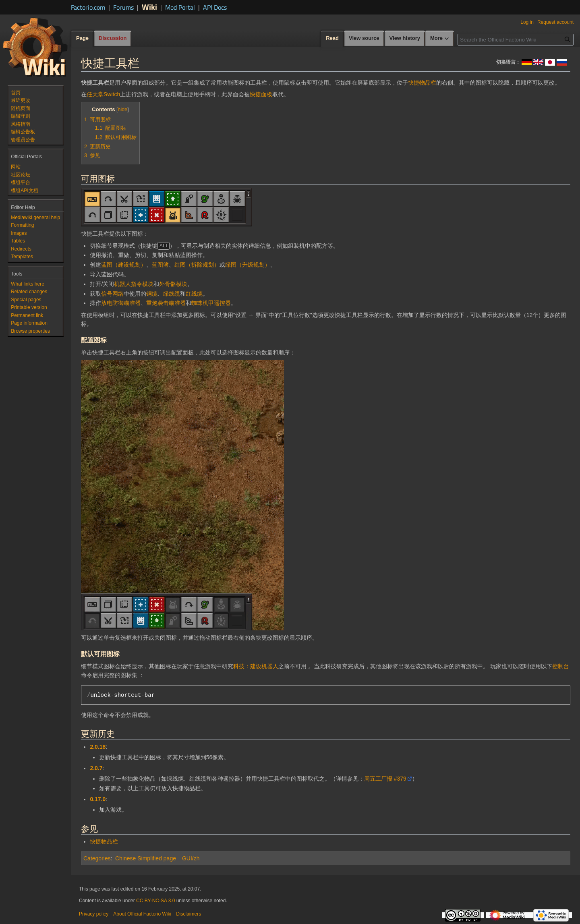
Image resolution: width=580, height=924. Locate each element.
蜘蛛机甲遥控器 (211, 303)
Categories (97, 858)
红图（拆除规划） (197, 265)
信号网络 (112, 294)
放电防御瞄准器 (121, 303)
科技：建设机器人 (256, 666)
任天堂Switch (103, 94)
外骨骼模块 (173, 284)
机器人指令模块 (134, 284)
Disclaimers (188, 914)
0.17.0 (98, 799)
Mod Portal (180, 7)
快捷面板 (261, 94)
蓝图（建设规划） (124, 265)
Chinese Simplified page (146, 858)
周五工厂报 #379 (385, 779)
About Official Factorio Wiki (142, 914)
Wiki (149, 7)
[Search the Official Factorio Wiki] (516, 40)
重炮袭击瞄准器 (166, 303)
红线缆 (194, 294)
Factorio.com (88, 7)
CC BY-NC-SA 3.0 (155, 901)
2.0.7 (96, 768)
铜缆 (152, 294)
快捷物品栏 (422, 83)
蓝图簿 (160, 265)
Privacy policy (94, 914)
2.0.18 (98, 747)
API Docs (215, 7)
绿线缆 (172, 294)
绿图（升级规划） (248, 265)
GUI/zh (191, 858)
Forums (123, 7)
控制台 (561, 666)
